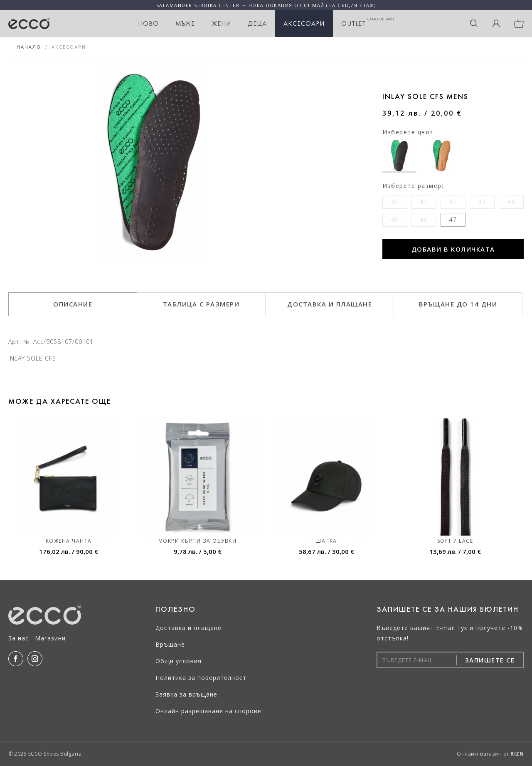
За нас (18, 638)
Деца (257, 23)
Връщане (170, 644)
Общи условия (179, 661)
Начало (29, 47)
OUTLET (368, 22)
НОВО (148, 23)
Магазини (50, 638)
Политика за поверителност (201, 678)
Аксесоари (304, 23)
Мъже (185, 23)
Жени (221, 23)
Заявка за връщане (186, 694)
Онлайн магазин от (490, 754)
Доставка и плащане (188, 628)
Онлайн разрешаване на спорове (208, 711)
